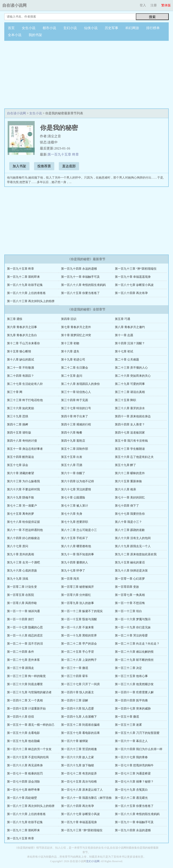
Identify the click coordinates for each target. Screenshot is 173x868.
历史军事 (112, 28)
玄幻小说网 (93, 861)
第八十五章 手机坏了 (75, 538)
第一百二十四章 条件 (20, 652)
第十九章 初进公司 (73, 359)
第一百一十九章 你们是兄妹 (133, 627)
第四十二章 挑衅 (18, 424)
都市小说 (49, 28)
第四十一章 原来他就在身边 (133, 416)
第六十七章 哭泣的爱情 (76, 489)
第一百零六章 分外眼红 (76, 595)
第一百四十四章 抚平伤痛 (131, 700)
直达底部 (69, 166)
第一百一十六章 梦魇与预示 (133, 619)
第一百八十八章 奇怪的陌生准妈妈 (83, 285)
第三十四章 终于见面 (75, 400)
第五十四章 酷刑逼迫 (20, 457)
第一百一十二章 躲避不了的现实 (82, 611)
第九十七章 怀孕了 (73, 571)
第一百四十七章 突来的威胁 (133, 708)
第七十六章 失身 (72, 514)
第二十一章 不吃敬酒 (20, 368)
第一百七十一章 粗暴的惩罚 (25, 773)
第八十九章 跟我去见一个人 (133, 546)
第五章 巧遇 (123, 319)
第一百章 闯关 (70, 579)
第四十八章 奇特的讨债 (22, 441)
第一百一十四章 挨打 (20, 619)
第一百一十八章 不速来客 (77, 627)
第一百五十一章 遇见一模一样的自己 (31, 725)
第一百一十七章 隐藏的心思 (25, 627)
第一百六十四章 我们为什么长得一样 (139, 749)
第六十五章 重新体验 (128, 481)
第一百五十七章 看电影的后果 (80, 733)
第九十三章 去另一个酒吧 (23, 562)
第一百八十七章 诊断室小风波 (134, 285)
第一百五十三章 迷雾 (128, 725)
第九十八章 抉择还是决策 (131, 571)
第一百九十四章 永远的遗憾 (79, 269)
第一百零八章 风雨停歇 (22, 603)
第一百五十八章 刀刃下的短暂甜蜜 (137, 733)
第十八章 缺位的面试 (20, 359)
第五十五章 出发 (72, 457)
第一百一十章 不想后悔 (130, 603)
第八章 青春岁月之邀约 (130, 327)
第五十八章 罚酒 (72, 465)
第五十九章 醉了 (125, 465)
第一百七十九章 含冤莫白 (131, 790)
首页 (11, 28)
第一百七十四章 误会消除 (23, 782)
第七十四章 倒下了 (127, 506)
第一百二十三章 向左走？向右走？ (137, 644)
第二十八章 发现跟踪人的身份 (80, 384)
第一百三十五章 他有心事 (131, 676)
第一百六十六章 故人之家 (77, 757)
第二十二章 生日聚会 (75, 368)
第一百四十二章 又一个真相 (25, 700)
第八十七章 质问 (18, 546)
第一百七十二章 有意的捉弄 (79, 773)
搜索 (152, 17)
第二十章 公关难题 (127, 359)
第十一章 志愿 (124, 335)
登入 (143, 5)
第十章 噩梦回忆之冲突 (76, 335)
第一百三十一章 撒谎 (75, 668)
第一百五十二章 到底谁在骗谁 (80, 725)
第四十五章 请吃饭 (19, 433)
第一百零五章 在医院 (20, 595)
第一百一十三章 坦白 (128, 611)
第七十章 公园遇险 (73, 497)
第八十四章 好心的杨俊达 (23, 538)
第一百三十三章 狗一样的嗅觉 (26, 676)
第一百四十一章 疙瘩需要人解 (134, 692)
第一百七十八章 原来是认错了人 (82, 790)
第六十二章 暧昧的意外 (130, 473)
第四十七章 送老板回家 (130, 433)
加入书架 (19, 166)
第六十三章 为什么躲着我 (23, 481)
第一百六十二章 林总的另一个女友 (29, 749)
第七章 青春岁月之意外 (76, 327)
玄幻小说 (70, 28)
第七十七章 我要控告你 (130, 514)
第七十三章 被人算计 (75, 506)
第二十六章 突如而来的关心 (133, 376)
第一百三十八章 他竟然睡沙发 (134, 684)
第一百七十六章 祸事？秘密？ (134, 782)
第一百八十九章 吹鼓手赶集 (25, 285)
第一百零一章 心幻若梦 (130, 579)
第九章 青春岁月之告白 (22, 335)
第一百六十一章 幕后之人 (131, 741)
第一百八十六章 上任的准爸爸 (26, 293)
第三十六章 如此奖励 (20, 408)
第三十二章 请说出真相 (130, 392)
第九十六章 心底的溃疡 (22, 571)
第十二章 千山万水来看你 (23, 343)
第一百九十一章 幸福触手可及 (80, 277)
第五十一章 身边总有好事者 (25, 449)
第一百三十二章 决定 (128, 668)
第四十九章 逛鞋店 (73, 441)
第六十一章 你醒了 (73, 473)
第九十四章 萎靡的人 (75, 562)
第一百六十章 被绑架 (75, 741)
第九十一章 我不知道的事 (77, 554)
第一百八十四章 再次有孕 (131, 293)
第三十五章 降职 (125, 400)
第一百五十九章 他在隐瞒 (23, 741)
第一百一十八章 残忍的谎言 (25, 635)
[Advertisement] (86, 75)
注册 (154, 5)
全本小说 (15, 35)
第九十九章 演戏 (18, 579)
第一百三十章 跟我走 (20, 668)
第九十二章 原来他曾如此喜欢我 (136, 554)
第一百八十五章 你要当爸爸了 (80, 293)
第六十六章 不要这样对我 (23, 489)
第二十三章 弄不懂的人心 (131, 368)
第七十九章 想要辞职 (75, 522)
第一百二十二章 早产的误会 (79, 644)
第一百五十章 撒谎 (127, 717)
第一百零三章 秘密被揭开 (77, 587)
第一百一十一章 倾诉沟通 (23, 611)
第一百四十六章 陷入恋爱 (77, 708)
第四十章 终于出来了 (75, 416)
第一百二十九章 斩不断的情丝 (134, 660)
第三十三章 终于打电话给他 (25, 400)
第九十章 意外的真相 (20, 554)
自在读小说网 (14, 5)
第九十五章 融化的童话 (130, 562)
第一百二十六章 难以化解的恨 (134, 652)
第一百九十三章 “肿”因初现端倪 (136, 269)
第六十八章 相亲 (125, 489)
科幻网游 (132, 28)
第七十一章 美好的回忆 (130, 497)
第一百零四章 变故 (127, 587)
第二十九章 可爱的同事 (130, 384)
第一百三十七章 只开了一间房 (80, 684)
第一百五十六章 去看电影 (23, 733)
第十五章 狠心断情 (19, 351)
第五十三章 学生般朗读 (130, 449)
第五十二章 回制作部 (75, 449)
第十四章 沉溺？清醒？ (130, 343)
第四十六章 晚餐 (72, 433)
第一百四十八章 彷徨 (20, 717)
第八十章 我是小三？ (128, 522)
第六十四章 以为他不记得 (77, 481)
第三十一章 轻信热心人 (76, 392)
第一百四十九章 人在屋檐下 (79, 717)
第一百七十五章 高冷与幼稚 (79, 782)
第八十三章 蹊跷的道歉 (130, 530)
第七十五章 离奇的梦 (20, 514)
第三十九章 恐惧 (18, 416)
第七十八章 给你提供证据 (23, 522)
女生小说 (29, 28)
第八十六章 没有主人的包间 (133, 538)
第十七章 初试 (124, 351)
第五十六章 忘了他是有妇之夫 (134, 457)
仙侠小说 (91, 28)
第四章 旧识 (69, 319)
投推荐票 (44, 166)
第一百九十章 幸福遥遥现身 (133, 277)
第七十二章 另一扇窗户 (22, 506)
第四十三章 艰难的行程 (76, 424)
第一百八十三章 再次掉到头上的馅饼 (31, 301)
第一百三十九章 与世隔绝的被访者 (29, 692)
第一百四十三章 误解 (75, 700)
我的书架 (35, 35)
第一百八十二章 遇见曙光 (131, 798)
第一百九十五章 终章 (63, 154)
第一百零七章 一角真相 (130, 595)
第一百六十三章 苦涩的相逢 (79, 749)
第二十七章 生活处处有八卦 (25, 384)
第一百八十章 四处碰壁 (22, 798)
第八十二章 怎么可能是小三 (79, 530)
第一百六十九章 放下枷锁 (77, 765)
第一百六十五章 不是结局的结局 (28, 757)
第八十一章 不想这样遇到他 (25, 530)
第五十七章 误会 (18, 465)
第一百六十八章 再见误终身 (25, 765)
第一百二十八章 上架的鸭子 (79, 660)
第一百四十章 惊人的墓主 (77, 692)
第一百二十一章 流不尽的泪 (25, 644)
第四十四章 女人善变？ (130, 424)
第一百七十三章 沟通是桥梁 (133, 773)
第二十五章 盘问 (72, 376)
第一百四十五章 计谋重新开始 (26, 708)
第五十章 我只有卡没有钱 (131, 441)
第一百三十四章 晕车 (75, 676)
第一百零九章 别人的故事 (77, 603)
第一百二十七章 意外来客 (23, 660)
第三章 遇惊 (15, 319)
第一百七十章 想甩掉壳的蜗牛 (134, 765)
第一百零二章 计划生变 (22, 587)
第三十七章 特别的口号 (76, 408)
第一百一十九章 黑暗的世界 (79, 635)
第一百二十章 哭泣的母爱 (131, 635)
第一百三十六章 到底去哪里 (25, 684)
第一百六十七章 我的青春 (131, 757)
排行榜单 (153, 28)
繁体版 (166, 5)
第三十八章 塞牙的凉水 (130, 408)
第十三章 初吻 (70, 343)
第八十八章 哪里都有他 (76, 546)
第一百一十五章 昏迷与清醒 (79, 619)
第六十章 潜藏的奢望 (20, 473)
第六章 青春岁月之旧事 (22, 327)
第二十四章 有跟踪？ (20, 376)
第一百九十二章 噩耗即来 (23, 277)
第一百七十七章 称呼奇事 (23, 790)
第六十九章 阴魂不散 (20, 497)
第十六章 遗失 (70, 351)
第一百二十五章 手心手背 (77, 652)
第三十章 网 (15, 392)
